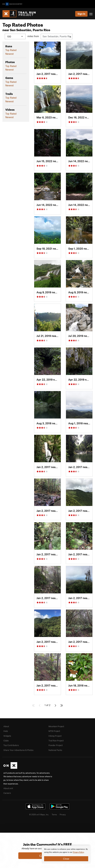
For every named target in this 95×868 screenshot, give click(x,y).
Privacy (63, 814)
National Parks (55, 750)
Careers (7, 793)
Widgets (7, 736)
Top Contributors (11, 745)
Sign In (81, 14)
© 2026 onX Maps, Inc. (39, 814)
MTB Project (54, 731)
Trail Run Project (56, 740)
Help (6, 731)
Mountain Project (56, 726)
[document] (66, 854)
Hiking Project (55, 736)
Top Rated (11, 50)
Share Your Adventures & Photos (18, 750)
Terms (54, 814)
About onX (8, 788)
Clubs (6, 740)
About (6, 726)
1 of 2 (47, 705)
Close (66, 859)
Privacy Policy (78, 852)
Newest (9, 54)
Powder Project (56, 745)
